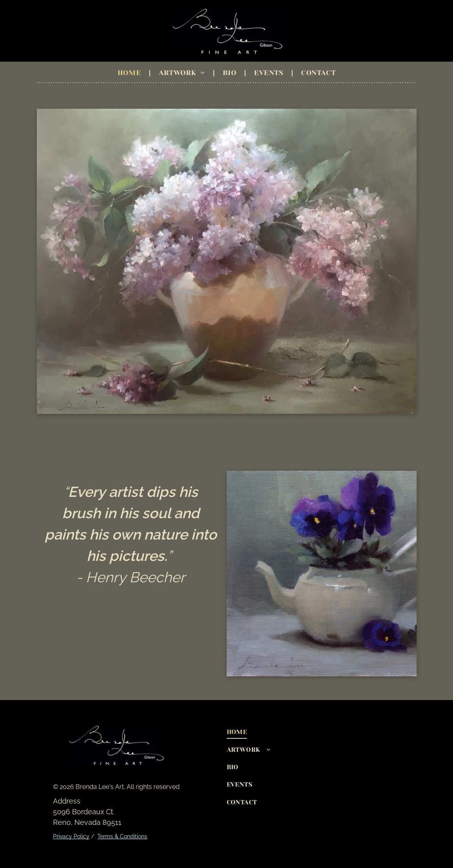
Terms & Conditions (122, 836)
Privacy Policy (71, 836)
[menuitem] (130, 73)
